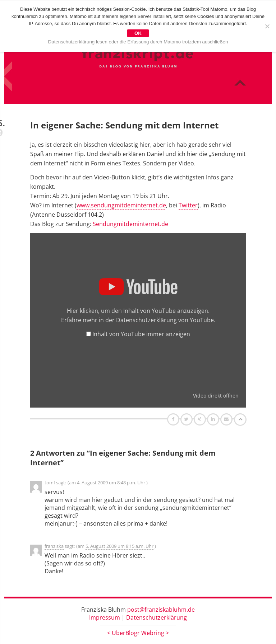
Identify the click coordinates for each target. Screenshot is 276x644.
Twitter (188, 205)
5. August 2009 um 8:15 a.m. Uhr (119, 546)
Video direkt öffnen (216, 396)
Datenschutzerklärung (157, 617)
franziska (54, 546)
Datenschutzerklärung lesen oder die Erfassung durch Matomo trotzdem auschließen (138, 42)
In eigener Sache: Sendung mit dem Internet (124, 125)
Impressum (105, 617)
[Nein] (267, 26)
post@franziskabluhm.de (161, 610)
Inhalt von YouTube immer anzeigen (141, 334)
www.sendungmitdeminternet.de (121, 205)
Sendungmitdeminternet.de (130, 224)
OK (138, 33)
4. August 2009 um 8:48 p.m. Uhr (111, 483)
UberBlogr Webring (138, 633)
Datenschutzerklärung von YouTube (165, 320)
